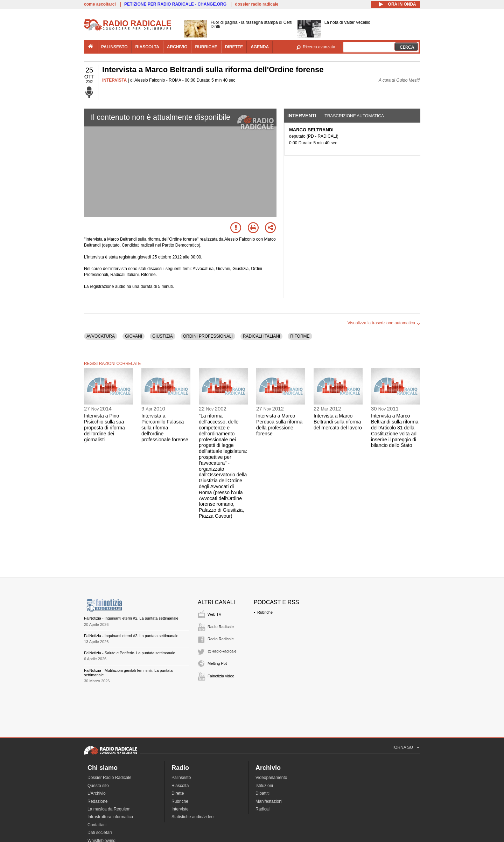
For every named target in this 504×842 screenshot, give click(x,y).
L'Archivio (97, 793)
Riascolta (180, 786)
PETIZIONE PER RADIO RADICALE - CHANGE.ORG (175, 4)
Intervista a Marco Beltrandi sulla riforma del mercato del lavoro (338, 422)
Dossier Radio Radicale (109, 778)
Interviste (180, 809)
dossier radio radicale (257, 4)
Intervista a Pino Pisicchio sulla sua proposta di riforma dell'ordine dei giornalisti (104, 427)
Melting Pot (217, 663)
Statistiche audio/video (192, 817)
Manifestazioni (269, 801)
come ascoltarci (100, 4)
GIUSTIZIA (163, 336)
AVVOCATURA (101, 336)
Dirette (178, 793)
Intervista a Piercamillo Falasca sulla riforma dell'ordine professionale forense (165, 427)
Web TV (214, 614)
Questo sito (98, 786)
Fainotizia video (221, 676)
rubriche (206, 47)
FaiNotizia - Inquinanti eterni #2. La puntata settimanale (131, 618)
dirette (234, 47)
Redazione (97, 801)
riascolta (147, 47)
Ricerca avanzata (319, 47)
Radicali (263, 809)
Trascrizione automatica (354, 116)
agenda (260, 47)
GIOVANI (134, 336)
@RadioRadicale (222, 651)
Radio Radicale (221, 627)
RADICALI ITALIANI (261, 336)
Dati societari (100, 833)
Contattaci (97, 825)
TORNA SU (402, 747)
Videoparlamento (271, 778)
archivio (177, 47)
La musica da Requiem (109, 809)
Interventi (302, 116)
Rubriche (265, 612)
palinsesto (114, 47)
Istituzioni (264, 786)
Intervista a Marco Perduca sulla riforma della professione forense (279, 425)
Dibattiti (262, 793)
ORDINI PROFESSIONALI (208, 336)
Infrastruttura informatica (110, 817)
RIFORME (300, 336)
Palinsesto (181, 778)
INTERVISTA (114, 80)
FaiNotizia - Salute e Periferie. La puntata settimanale (129, 653)
